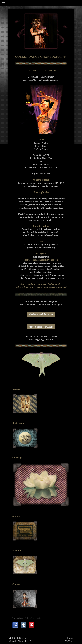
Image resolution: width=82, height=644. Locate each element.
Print (13, 638)
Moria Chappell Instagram (41, 327)
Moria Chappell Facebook (41, 314)
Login (70, 638)
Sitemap (22, 638)
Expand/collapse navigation (41, 3)
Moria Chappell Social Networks (27, 618)
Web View (68, 641)
